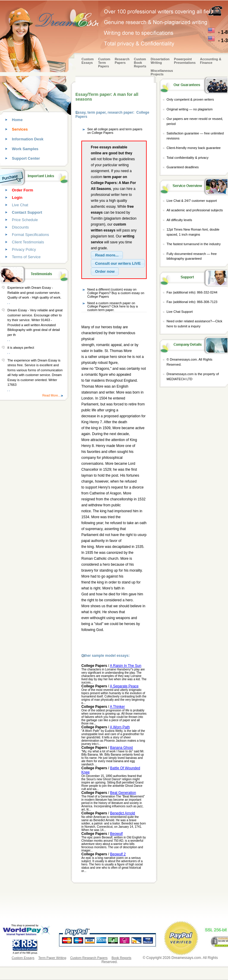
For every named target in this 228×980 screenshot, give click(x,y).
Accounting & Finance (211, 61)
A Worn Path (120, 727)
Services (20, 129)
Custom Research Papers (89, 958)
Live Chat (20, 205)
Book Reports (122, 958)
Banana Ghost (122, 748)
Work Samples (25, 149)
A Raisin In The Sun (126, 666)
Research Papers (122, 61)
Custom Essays (88, 61)
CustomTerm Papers (104, 63)
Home (17, 120)
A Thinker (117, 707)
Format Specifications (30, 235)
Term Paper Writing (52, 958)
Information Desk (28, 139)
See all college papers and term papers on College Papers (115, 131)
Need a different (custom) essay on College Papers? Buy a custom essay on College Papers (116, 293)
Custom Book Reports (140, 63)
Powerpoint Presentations (185, 61)
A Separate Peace (124, 686)
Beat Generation (123, 793)
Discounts (20, 227)
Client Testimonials (28, 242)
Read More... (51, 395)
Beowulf (117, 834)
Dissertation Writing (160, 61)
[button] (107, 255)
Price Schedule (25, 220)
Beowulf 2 (118, 854)
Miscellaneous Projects (162, 72)
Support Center (26, 158)
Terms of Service (26, 257)
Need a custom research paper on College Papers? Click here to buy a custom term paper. (113, 306)
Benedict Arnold (123, 813)
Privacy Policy (24, 249)
